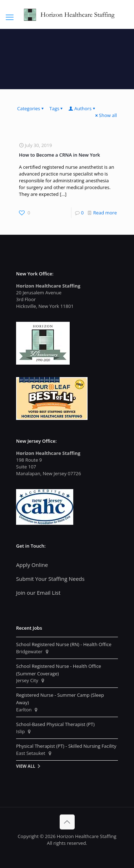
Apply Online (32, 565)
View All (26, 766)
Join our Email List (38, 593)
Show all (106, 115)
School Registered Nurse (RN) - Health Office (64, 644)
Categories (31, 108)
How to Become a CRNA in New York (59, 155)
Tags (57, 108)
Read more (105, 213)
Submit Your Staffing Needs (50, 579)
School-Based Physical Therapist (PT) (55, 724)
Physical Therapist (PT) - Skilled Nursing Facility (66, 746)
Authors (82, 108)
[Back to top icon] (67, 822)
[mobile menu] (10, 17)
